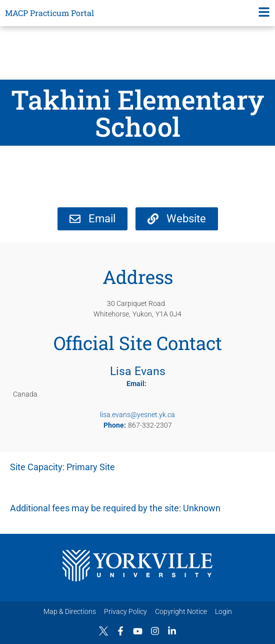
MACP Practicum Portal (49, 13)
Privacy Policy (125, 611)
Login (223, 611)
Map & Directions (70, 611)
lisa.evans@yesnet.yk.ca (137, 415)
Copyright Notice (181, 611)
